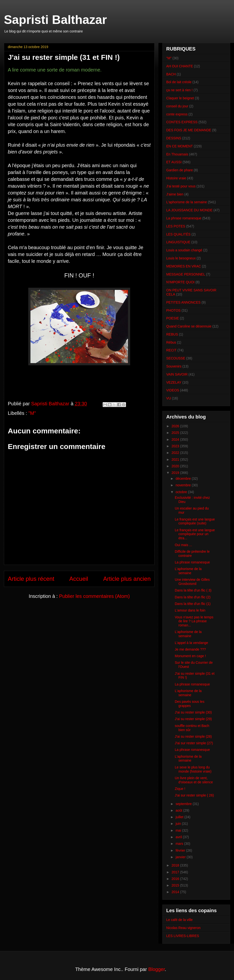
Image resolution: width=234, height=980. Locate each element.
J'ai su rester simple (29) (193, 719)
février (181, 850)
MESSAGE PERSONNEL (186, 274)
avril (179, 837)
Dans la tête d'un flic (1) (193, 604)
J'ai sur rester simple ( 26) (194, 795)
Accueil (79, 579)
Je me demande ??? (190, 649)
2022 (176, 453)
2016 (176, 879)
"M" (32, 413)
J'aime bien (175, 194)
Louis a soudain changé (184, 250)
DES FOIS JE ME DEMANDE (189, 130)
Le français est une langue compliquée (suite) (195, 521)
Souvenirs (174, 366)
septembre (184, 804)
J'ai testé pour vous (181, 186)
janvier (181, 857)
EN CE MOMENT (180, 146)
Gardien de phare (180, 170)
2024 (176, 439)
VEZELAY (174, 382)
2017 (176, 872)
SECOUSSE (176, 358)
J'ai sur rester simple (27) (194, 743)
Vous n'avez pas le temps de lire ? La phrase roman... (194, 621)
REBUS (172, 334)
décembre (184, 479)
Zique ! (180, 789)
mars (180, 844)
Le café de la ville (179, 920)
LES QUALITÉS (178, 234)
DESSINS (174, 138)
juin (179, 824)
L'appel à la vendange (191, 643)
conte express (177, 114)
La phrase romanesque (184, 218)
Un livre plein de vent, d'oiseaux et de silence (194, 780)
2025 (176, 433)
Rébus (171, 342)
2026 (176, 426)
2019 (176, 473)
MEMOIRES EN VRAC (184, 266)
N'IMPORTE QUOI (180, 282)
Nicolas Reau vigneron (183, 928)
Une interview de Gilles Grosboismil (192, 582)
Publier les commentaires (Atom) (94, 596)
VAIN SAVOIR (177, 374)
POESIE (173, 318)
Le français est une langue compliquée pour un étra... (195, 534)
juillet (180, 817)
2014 (176, 892)
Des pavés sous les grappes (190, 704)
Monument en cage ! (190, 656)
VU (169, 398)
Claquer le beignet (180, 98)
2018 (176, 865)
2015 (176, 885)
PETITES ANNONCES (183, 302)
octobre (182, 492)
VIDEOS (173, 390)
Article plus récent (31, 579)
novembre (184, 485)
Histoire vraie (176, 178)
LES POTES (176, 226)
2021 (176, 459)
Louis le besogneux (181, 258)
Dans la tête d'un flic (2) (193, 597)
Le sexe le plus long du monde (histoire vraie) (193, 769)
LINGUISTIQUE (178, 242)
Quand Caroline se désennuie (189, 326)
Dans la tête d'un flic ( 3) (193, 590)
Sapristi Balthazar (55, 20)
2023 (176, 446)
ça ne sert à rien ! (179, 90)
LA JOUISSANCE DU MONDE (189, 210)
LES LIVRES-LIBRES (183, 936)
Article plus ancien (127, 579)
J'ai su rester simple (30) (193, 712)
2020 (176, 466)
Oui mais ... (183, 545)
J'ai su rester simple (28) (193, 736)
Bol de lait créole (179, 82)
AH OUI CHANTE (180, 66)
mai (179, 830)
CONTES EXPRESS (182, 122)
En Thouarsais (177, 154)
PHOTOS (173, 310)
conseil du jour (177, 106)
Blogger (156, 969)
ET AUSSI (174, 162)
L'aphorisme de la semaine (187, 202)
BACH (171, 74)
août (179, 810)
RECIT (171, 350)
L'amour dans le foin (190, 610)
